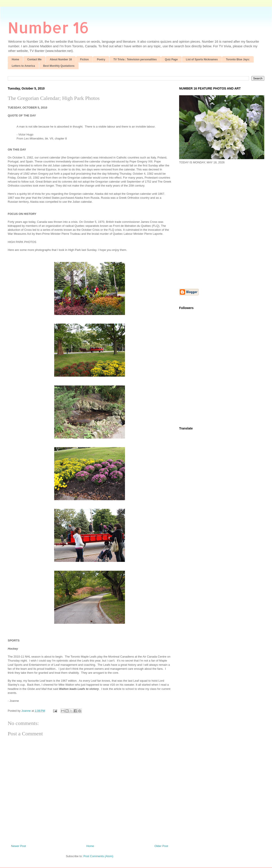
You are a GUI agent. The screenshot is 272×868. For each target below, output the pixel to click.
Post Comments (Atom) (98, 856)
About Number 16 (61, 59)
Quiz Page (171, 59)
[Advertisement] (50, 226)
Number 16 (48, 27)
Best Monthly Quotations (59, 66)
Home (15, 59)
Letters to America (23, 66)
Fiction (84, 59)
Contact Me (34, 59)
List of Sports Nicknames (202, 59)
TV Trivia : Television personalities (135, 59)
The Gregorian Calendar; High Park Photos (54, 98)
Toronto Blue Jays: (238, 59)
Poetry (101, 59)
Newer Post (18, 846)
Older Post (161, 846)
